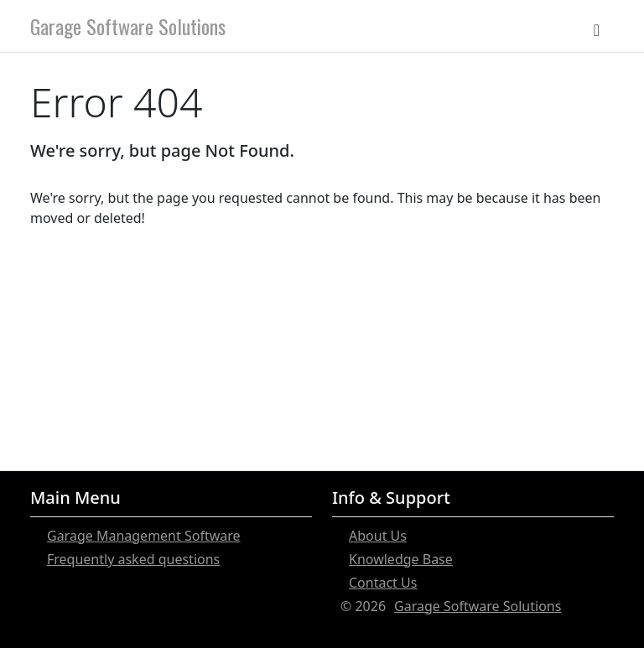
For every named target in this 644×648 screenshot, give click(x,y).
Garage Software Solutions (128, 26)
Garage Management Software (144, 536)
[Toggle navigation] (597, 26)
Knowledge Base (401, 559)
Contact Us (383, 583)
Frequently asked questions (133, 559)
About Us (378, 536)
